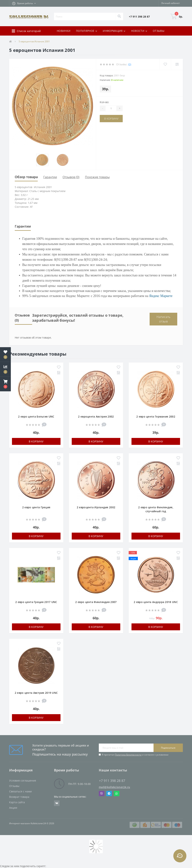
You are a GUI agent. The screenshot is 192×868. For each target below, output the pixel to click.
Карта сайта (17, 802)
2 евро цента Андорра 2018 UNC (156, 602)
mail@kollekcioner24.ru (114, 787)
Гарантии (50, 177)
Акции (13, 808)
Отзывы (14, 786)
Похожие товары (97, 177)
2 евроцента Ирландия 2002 (96, 507)
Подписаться (168, 748)
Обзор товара (26, 177)
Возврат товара (19, 797)
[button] (24, 3)
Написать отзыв (163, 319)
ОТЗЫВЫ (159, 31)
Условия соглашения (23, 781)
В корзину (111, 119)
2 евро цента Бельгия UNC (36, 417)
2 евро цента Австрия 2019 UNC (36, 693)
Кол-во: (104, 102)
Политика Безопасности (128, 755)
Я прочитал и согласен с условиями (135, 755)
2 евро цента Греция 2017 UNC (36, 602)
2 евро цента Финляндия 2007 (96, 602)
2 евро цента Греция (36, 507)
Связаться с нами (20, 791)
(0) (130, 64)
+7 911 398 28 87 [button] (112, 781)
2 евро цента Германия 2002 (156, 417)
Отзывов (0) (71, 177)
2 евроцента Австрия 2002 (96, 417)
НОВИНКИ (64, 31)
